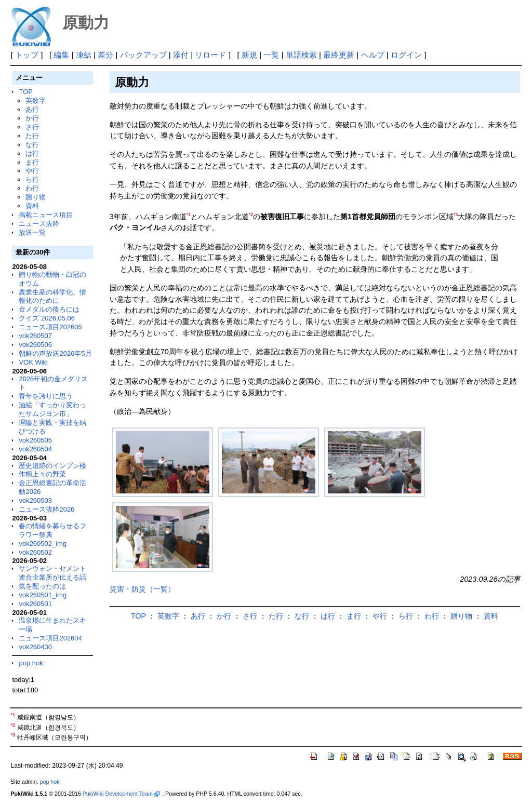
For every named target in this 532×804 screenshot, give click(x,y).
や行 (32, 171)
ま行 (32, 162)
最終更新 (339, 55)
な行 (32, 145)
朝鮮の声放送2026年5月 (55, 353)
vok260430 (35, 647)
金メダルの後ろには (49, 309)
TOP (25, 92)
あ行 (32, 109)
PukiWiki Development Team (121, 794)
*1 (189, 215)
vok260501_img (43, 595)
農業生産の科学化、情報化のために (52, 297)
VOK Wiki (33, 362)
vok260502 (35, 552)
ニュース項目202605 (50, 327)
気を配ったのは (42, 586)
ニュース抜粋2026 (46, 509)
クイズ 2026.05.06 (47, 318)
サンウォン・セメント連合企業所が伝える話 (52, 573)
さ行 (32, 127)
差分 (105, 55)
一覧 (271, 55)
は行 (32, 153)
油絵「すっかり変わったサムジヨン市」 (52, 409)
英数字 (36, 100)
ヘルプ (373, 55)
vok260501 (35, 604)
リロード (210, 55)
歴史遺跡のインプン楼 (52, 466)
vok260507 (35, 336)
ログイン (406, 55)
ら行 (32, 179)
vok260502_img (43, 544)
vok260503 (35, 500)
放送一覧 (32, 232)
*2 (251, 215)
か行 (32, 118)
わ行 (32, 188)
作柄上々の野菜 (42, 474)
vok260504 (35, 449)
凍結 (84, 55)
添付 (181, 55)
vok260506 (35, 345)
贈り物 (36, 197)
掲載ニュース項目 (46, 215)
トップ (27, 55)
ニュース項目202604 (50, 638)
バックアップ (143, 55)
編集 (61, 55)
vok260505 (35, 440)
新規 (249, 55)
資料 (32, 206)
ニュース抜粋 (39, 224)
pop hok (31, 663)
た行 (32, 136)
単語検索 (301, 55)
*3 (456, 215)
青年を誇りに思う (46, 396)
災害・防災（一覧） (142, 589)
